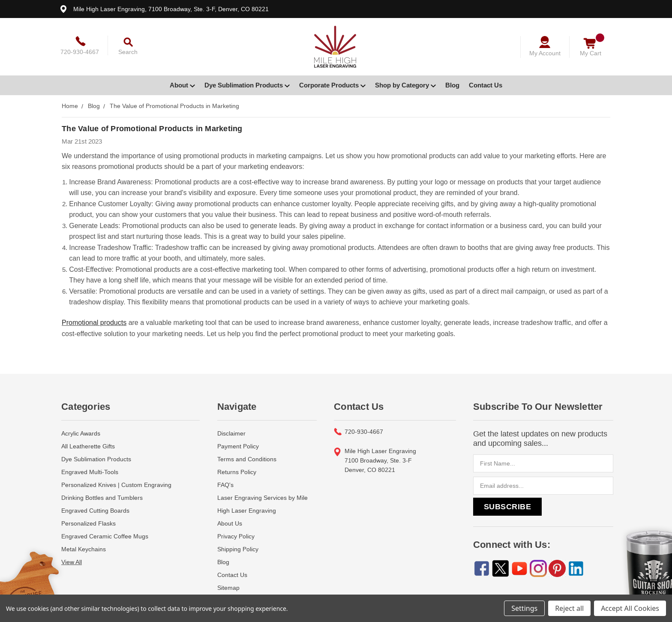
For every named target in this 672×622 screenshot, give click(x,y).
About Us (230, 513)
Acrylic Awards (81, 423)
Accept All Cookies (630, 608)
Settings (524, 608)
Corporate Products (332, 85)
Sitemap (228, 577)
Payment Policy (238, 436)
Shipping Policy (238, 539)
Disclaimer (231, 423)
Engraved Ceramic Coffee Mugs (105, 526)
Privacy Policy (236, 526)
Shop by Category (405, 85)
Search (128, 52)
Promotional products (94, 314)
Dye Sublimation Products (247, 85)
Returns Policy (237, 462)
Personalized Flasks (88, 513)
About (182, 85)
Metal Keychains (84, 539)
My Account (545, 53)
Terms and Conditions (247, 449)
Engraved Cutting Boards (95, 500)
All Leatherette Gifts (88, 436)
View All (72, 552)
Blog (452, 85)
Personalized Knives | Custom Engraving (116, 475)
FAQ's (225, 475)
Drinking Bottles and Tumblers (102, 487)
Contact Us (486, 85)
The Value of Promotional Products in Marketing (152, 129)
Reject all (569, 608)
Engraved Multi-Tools (90, 462)
